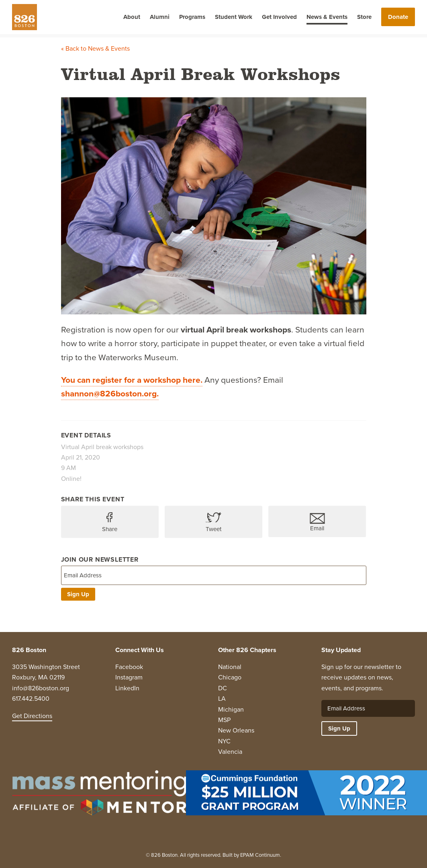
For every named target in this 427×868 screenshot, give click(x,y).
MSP (224, 720)
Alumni (160, 17)
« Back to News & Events (95, 48)
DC (223, 688)
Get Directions (32, 716)
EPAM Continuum (260, 855)
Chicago (230, 677)
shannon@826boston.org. (110, 393)
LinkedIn (127, 688)
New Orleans (236, 730)
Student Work (234, 17)
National (230, 667)
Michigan (231, 709)
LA (222, 699)
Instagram (129, 677)
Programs (192, 17)
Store (364, 17)
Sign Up (78, 594)
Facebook (129, 667)
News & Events (327, 17)
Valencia (230, 752)
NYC (224, 741)
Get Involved (279, 17)
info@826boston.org (41, 688)
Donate (398, 17)
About (132, 17)
